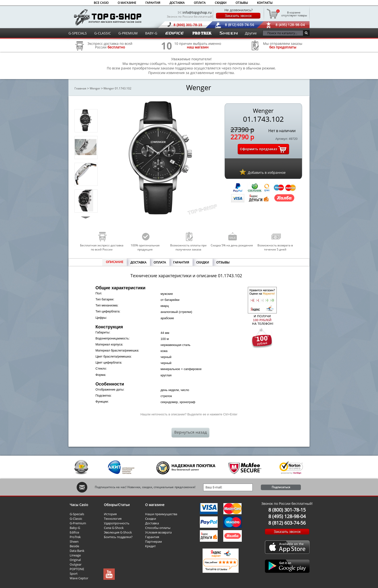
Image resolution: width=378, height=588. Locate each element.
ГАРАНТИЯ (153, 3)
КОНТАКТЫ (265, 3)
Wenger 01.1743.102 (117, 88)
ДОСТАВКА (177, 3)
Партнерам (154, 541)
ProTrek (75, 537)
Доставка (152, 523)
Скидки (151, 519)
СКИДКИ (221, 3)
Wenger (95, 88)
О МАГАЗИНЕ (127, 3)
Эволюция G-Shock (118, 532)
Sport (74, 574)
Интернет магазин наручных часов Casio (108, 17)
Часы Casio (79, 505)
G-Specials (77, 514)
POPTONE (77, 569)
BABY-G (151, 33)
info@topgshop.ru (197, 12)
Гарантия (152, 537)
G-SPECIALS (78, 33)
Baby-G (75, 528)
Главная (80, 88)
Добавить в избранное (267, 172)
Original (75, 560)
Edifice (74, 532)
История (110, 514)
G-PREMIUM (128, 33)
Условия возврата (158, 532)
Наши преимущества (161, 514)
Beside (74, 546)
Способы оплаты (158, 528)
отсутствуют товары (294, 14)
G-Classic (76, 519)
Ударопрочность (117, 523)
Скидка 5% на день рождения (232, 245)
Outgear (76, 564)
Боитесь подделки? (118, 537)
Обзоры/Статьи (117, 505)
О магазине (155, 505)
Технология (113, 519)
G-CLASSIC (103, 33)
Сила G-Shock (114, 528)
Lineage (75, 555)
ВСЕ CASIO (101, 3)
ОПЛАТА (200, 3)
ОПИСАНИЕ (115, 262)
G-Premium (78, 523)
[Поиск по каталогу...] (284, 33)
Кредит (150, 546)
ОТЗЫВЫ (242, 3)
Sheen (74, 541)
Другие (251, 33)
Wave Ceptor (79, 578)
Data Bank (77, 551)
